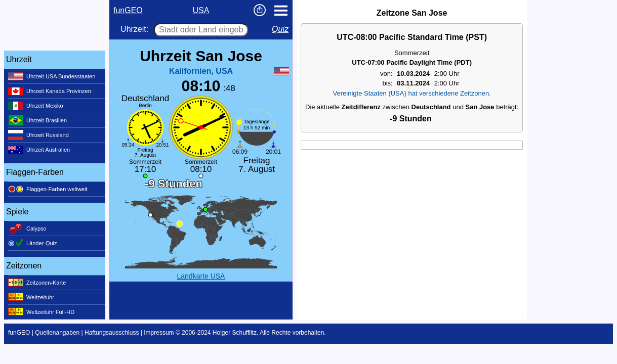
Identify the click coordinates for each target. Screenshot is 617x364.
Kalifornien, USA (201, 71)
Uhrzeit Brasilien (37, 120)
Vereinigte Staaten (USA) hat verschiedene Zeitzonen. (412, 93)
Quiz (280, 29)
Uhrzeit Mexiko (36, 106)
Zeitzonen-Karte (37, 283)
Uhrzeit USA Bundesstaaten (52, 76)
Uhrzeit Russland (38, 135)
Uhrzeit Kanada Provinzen (50, 91)
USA (201, 10)
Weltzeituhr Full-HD (41, 312)
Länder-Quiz (33, 243)
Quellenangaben (57, 333)
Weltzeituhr (31, 297)
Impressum (159, 333)
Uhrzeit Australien (39, 150)
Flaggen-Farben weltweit (48, 189)
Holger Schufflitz (235, 333)
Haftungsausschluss (112, 333)
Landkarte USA (201, 276)
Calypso (27, 229)
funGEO (128, 10)
